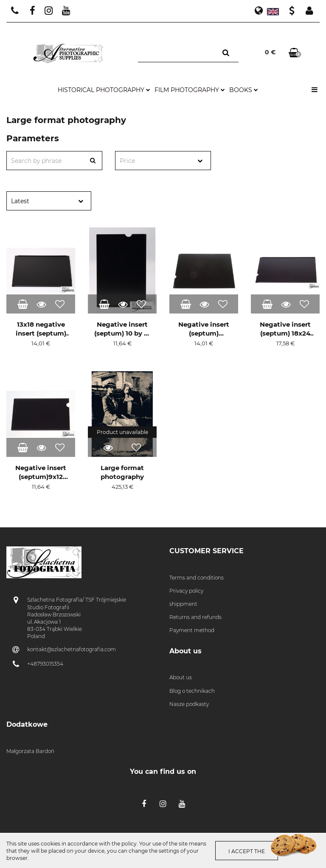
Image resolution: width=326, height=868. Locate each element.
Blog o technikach (192, 691)
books (244, 90)
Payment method (192, 630)
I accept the (247, 851)
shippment (183, 604)
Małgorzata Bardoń (30, 751)
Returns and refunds (195, 617)
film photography (190, 90)
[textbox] (156, 161)
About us (181, 677)
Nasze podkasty (189, 704)
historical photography (104, 90)
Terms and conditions (197, 578)
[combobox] (163, 161)
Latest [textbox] (20, 201)
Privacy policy (186, 591)
